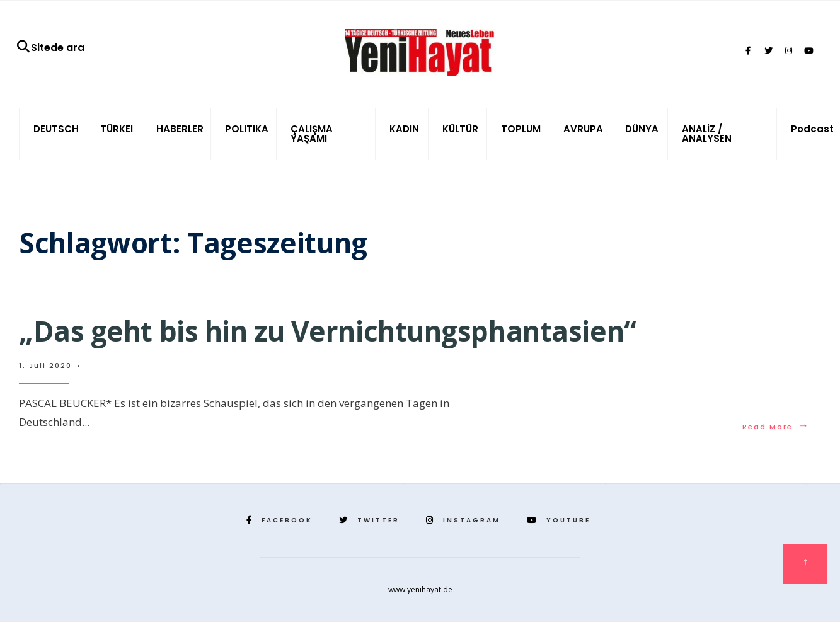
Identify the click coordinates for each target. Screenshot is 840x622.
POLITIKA (247, 129)
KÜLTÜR (460, 129)
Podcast (812, 129)
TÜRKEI (117, 129)
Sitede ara (50, 48)
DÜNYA (642, 129)
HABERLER (180, 129)
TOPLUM (521, 129)
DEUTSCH (56, 129)
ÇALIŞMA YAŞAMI (312, 134)
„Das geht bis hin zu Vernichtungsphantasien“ (328, 331)
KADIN (404, 129)
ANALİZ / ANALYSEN (707, 134)
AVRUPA (583, 129)
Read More (776, 427)
